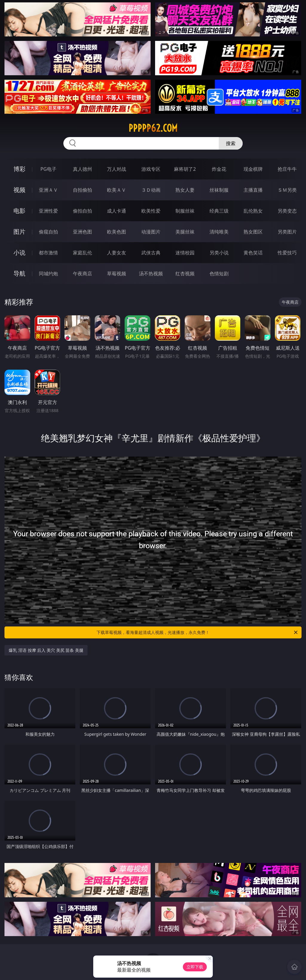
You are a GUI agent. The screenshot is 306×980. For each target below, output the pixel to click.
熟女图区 (253, 232)
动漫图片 (151, 232)
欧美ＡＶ (117, 190)
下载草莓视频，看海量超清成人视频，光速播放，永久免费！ (198, 632)
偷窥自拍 (48, 232)
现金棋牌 (253, 169)
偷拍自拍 (82, 211)
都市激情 (48, 253)
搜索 (231, 143)
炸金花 (219, 169)
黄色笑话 (253, 253)
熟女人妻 (185, 190)
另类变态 (287, 211)
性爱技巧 (287, 253)
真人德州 (82, 169)
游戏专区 (151, 169)
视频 (19, 190)
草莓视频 (117, 274)
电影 (19, 211)
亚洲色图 (82, 232)
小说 (19, 252)
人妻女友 (117, 253)
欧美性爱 (151, 211)
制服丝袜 (185, 211)
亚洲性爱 (48, 211)
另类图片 (287, 232)
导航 (19, 273)
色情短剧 (219, 274)
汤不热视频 (151, 274)
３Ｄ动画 (151, 190)
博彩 (19, 169)
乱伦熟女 (253, 211)
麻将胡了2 (185, 169)
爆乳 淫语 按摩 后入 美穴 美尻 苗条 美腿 (46, 650)
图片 (19, 232)
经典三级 (219, 211)
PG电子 (48, 169)
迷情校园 (185, 253)
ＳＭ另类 (287, 190)
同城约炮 (48, 274)
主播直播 (253, 190)
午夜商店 (82, 274)
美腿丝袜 (185, 232)
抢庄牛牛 (287, 169)
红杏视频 (185, 274)
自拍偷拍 (82, 190)
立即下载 (195, 967)
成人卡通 (117, 211)
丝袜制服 (219, 190)
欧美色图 (117, 232)
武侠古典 (151, 253)
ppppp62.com (153, 128)
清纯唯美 (219, 232)
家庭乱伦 (82, 253)
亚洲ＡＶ (48, 190)
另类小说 (219, 253)
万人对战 (117, 169)
